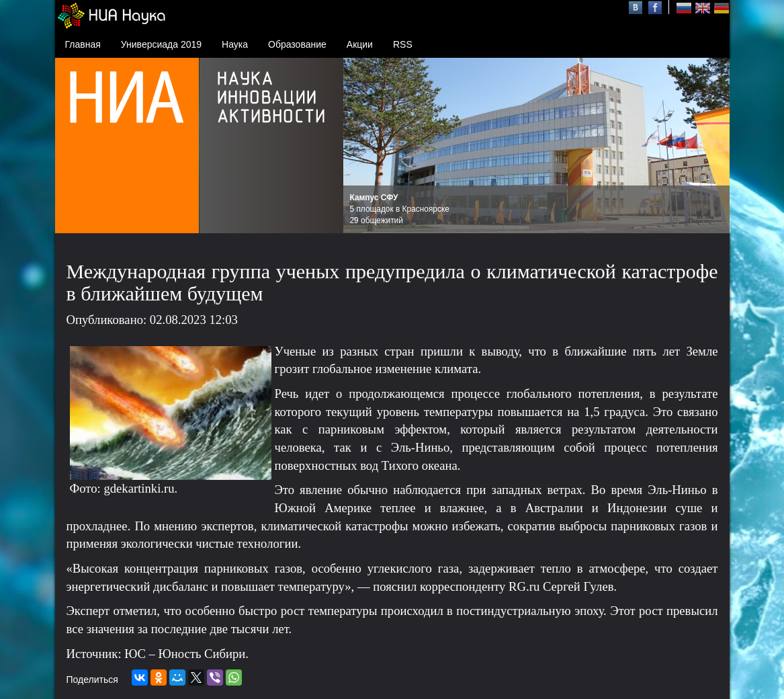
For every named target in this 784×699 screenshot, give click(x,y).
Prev (361, 146)
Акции (360, 44)
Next (712, 146)
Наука (235, 44)
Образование (297, 44)
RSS (403, 44)
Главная (83, 44)
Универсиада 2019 (161, 44)
